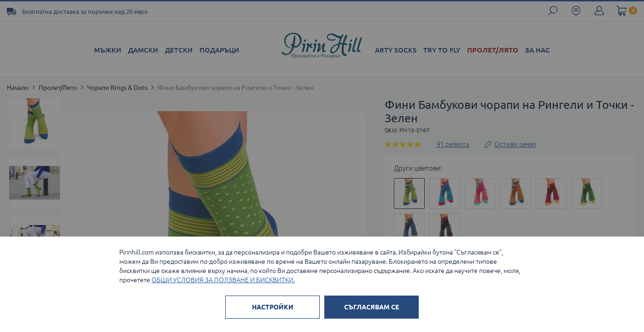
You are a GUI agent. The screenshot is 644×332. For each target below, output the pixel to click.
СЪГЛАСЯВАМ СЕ (372, 307)
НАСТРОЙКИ (273, 307)
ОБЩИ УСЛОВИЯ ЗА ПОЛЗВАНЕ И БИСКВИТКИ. (223, 280)
